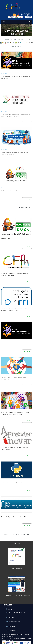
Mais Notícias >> (24, 207)
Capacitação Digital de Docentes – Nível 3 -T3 (13, 517)
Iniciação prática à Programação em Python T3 (14, 482)
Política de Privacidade (8, 636)
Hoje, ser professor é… (7, 343)
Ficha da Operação (17, 568)
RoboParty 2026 (6, 239)
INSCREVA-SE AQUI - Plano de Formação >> (17, 535)
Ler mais (27, 85)
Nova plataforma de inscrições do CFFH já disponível (17, 596)
